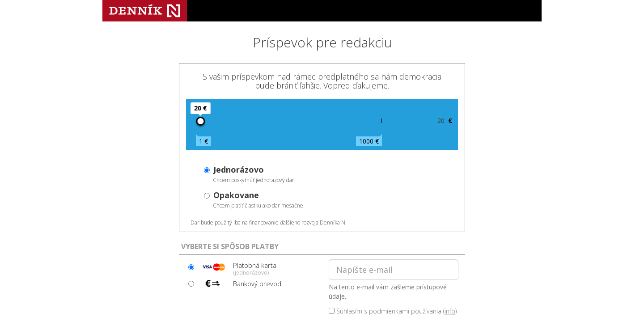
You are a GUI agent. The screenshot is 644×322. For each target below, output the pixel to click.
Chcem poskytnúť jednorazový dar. (254, 174)
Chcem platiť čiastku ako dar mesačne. (259, 199)
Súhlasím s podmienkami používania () (393, 311)
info (450, 311)
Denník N (145, 11)
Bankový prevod (240, 284)
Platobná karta (238, 268)
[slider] (200, 121)
